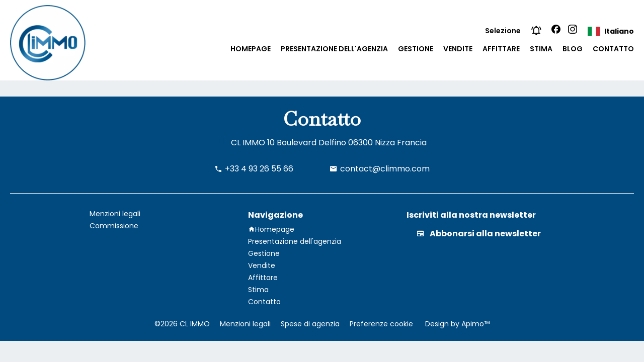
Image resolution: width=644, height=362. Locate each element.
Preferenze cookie (381, 324)
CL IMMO (248, 143)
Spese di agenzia (310, 324)
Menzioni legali (245, 324)
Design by (456, 324)
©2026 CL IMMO (182, 324)
